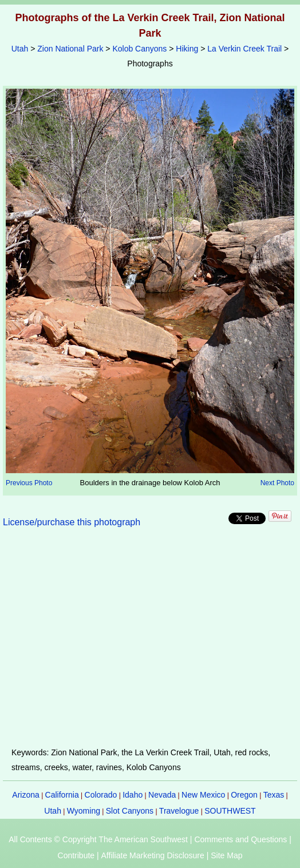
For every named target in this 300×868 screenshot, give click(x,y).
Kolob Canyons (139, 49)
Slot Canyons (130, 811)
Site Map (226, 855)
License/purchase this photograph (72, 522)
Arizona (25, 795)
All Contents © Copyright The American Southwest (98, 839)
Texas (274, 795)
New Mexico (203, 795)
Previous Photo (29, 483)
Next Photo (277, 483)
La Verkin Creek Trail (244, 49)
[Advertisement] (150, 644)
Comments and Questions (240, 839)
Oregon (244, 795)
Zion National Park (70, 49)
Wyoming (84, 811)
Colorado (101, 795)
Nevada (162, 795)
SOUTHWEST (230, 811)
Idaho (133, 795)
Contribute (76, 855)
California (62, 795)
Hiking (187, 49)
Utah (20, 49)
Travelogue (179, 811)
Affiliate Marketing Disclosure (153, 855)
